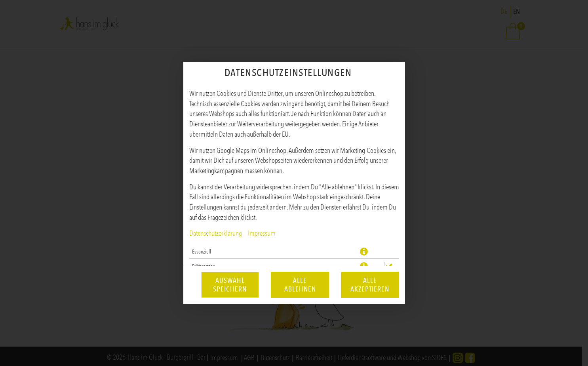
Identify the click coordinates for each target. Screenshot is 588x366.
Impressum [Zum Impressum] (262, 233)
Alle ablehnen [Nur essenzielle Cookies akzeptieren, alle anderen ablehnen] (300, 285)
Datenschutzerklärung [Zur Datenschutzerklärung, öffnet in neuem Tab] (216, 233)
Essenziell (202, 252)
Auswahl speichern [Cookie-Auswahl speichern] (230, 285)
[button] (364, 252)
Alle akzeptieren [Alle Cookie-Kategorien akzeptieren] (370, 285)
